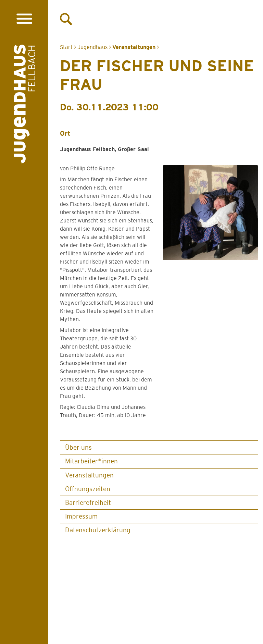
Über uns (78, 447)
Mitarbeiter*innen (91, 461)
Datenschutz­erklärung (98, 530)
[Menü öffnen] (24, 19)
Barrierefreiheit (88, 503)
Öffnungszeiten (88, 489)
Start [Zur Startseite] (66, 47)
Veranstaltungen (89, 475)
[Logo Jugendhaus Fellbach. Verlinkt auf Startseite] (24, 105)
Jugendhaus (92, 47)
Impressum (81, 516)
